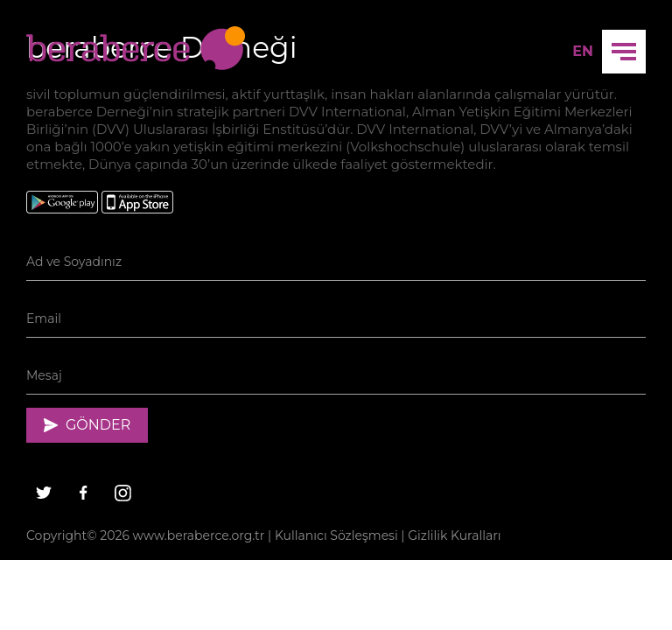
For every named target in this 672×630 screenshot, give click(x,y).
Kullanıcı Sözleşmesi (336, 535)
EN (583, 51)
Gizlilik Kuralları (454, 535)
